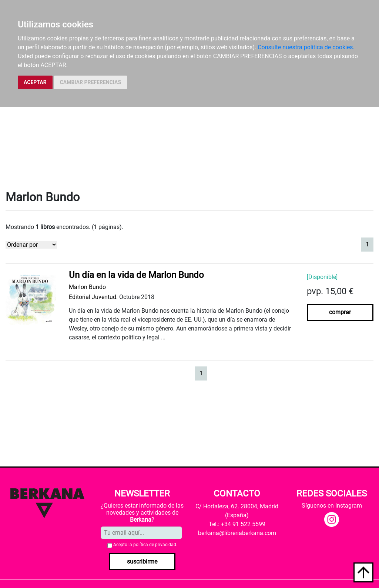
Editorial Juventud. (93, 297)
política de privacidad (155, 545)
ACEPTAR (35, 82)
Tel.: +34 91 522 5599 (237, 524)
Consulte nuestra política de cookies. (306, 47)
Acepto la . (145, 545)
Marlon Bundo (87, 287)
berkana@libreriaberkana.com (237, 533)
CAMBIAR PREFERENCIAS (90, 82)
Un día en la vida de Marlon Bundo (136, 275)
